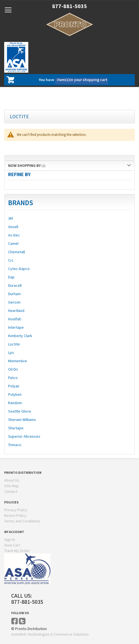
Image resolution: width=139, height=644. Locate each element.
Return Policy (15, 515)
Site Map (11, 486)
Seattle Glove (20, 411)
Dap (11, 277)
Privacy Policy (16, 510)
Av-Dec (14, 235)
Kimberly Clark (20, 336)
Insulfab (15, 319)
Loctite (14, 344)
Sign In (10, 539)
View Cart (12, 545)
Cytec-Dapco (19, 269)
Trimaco (15, 445)
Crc (11, 260)
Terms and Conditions (22, 521)
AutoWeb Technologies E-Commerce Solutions (50, 634)
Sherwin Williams (22, 420)
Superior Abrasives (24, 436)
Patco (13, 378)
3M (11, 218)
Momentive (18, 361)
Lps (11, 352)
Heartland (16, 311)
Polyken (15, 394)
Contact (11, 491)
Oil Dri (13, 369)
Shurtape (16, 428)
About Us (12, 480)
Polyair (14, 386)
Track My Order (17, 551)
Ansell (13, 227)
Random (15, 403)
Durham (14, 294)
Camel (13, 243)
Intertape (16, 327)
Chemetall (17, 252)
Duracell (15, 285)
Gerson (14, 302)
